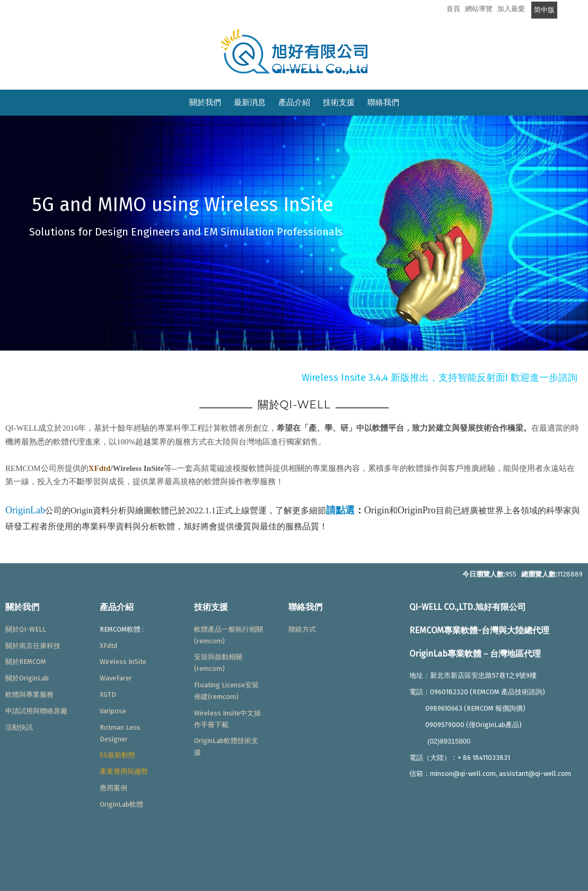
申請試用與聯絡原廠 (36, 711)
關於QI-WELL (26, 629)
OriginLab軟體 (121, 804)
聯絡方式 (302, 629)
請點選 (340, 510)
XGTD (108, 695)
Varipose (113, 711)
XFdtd (100, 468)
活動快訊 (19, 727)
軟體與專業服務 (29, 695)
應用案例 (113, 788)
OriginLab (25, 510)
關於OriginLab (27, 678)
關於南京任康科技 (33, 646)
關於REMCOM (26, 662)
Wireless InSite (123, 662)
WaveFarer (116, 678)
